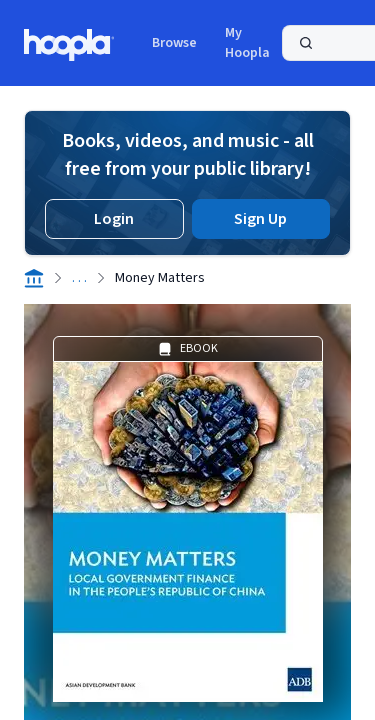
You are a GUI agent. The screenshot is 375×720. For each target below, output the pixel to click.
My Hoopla (247, 43)
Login (114, 219)
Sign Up (260, 219)
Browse (174, 43)
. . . (79, 278)
